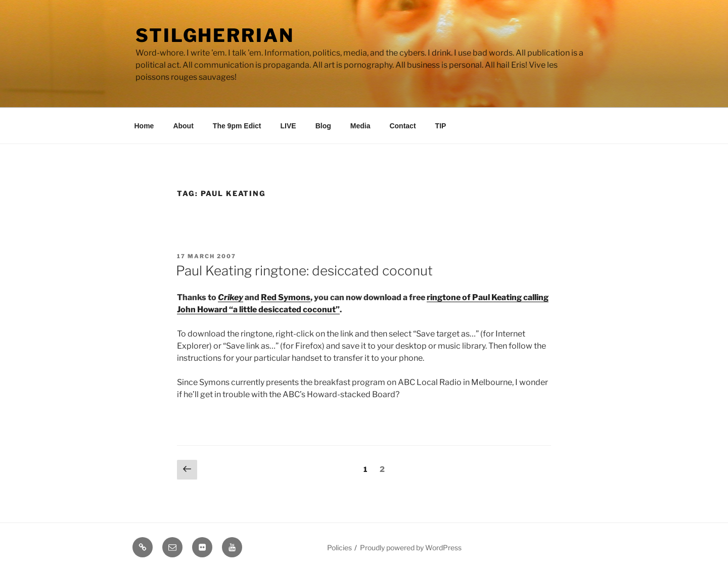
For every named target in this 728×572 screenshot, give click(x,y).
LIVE (288, 126)
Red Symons (286, 297)
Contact (402, 126)
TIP (441, 126)
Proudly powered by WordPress (411, 547)
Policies (339, 547)
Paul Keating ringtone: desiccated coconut (304, 271)
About (183, 126)
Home (144, 126)
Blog (323, 126)
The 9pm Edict (237, 126)
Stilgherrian (215, 35)
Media (360, 126)
